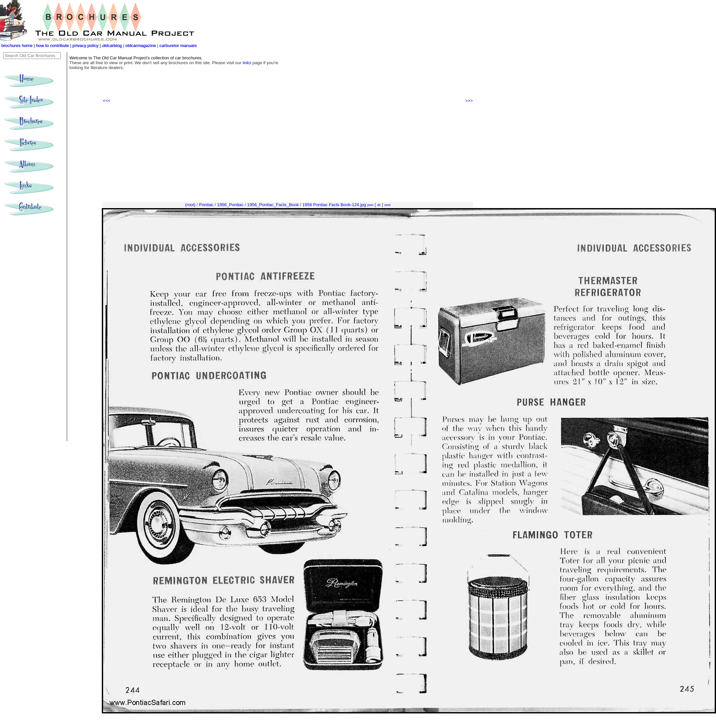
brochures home (17, 46)
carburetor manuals (178, 46)
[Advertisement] (288, 153)
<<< (107, 101)
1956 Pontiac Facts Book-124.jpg (334, 205)
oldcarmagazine (141, 46)
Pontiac (206, 205)
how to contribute (53, 46)
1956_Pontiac (230, 205)
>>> (469, 101)
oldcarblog (112, 46)
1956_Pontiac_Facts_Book (273, 205)
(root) (190, 205)
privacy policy (86, 46)
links (247, 63)
